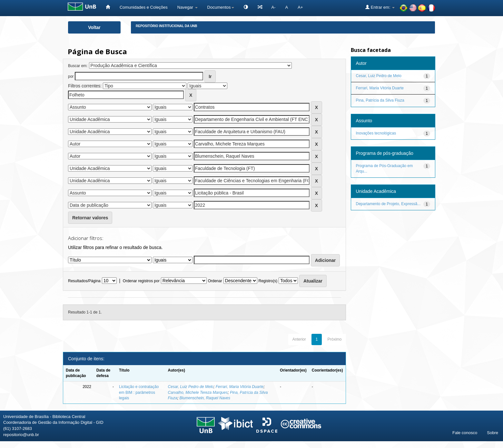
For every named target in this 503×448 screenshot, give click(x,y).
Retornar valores (90, 218)
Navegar (187, 7)
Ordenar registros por (141, 281)
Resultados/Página (84, 281)
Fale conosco (465, 433)
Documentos (221, 7)
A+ (300, 7)
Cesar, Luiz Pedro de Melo (191, 387)
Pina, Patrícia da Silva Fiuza (380, 100)
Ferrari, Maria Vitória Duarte (240, 387)
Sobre (493, 433)
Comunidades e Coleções (144, 7)
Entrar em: (380, 7)
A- (274, 7)
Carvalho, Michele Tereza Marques (198, 393)
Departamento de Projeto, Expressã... (388, 204)
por (71, 76)
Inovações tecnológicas (376, 133)
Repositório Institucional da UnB (167, 26)
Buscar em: (78, 66)
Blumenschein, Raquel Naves (205, 398)
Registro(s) (268, 281)
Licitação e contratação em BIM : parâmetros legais (139, 392)
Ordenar (215, 281)
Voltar (94, 27)
